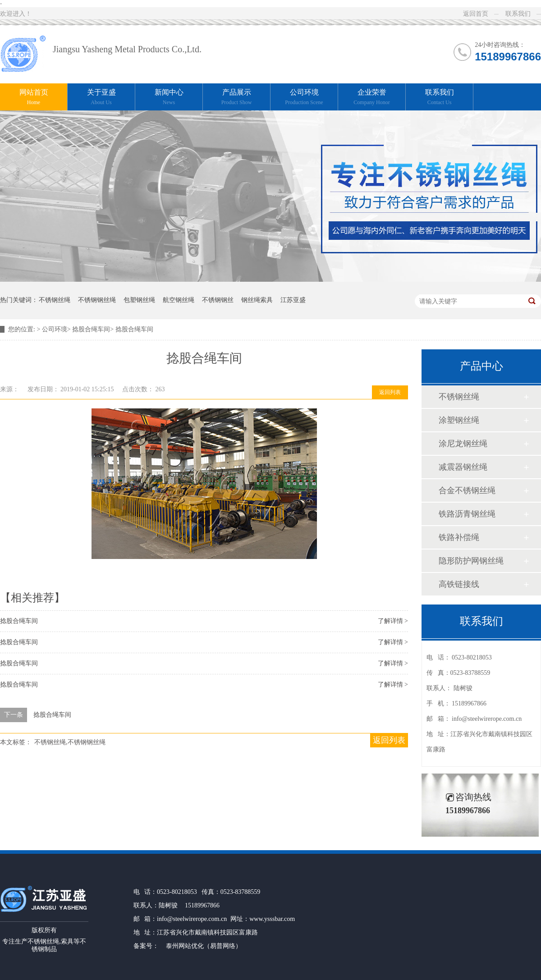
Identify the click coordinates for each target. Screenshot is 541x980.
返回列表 (390, 392)
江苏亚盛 (293, 300)
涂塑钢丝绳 (459, 420)
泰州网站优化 (185, 946)
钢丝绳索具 (257, 300)
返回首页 (476, 14)
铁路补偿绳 (459, 537)
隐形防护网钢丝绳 (471, 561)
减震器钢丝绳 (463, 467)
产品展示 (236, 98)
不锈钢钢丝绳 (97, 300)
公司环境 (304, 98)
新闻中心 (169, 98)
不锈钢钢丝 (218, 300)
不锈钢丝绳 (55, 300)
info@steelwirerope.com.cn (487, 719)
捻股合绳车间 (91, 329)
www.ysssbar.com (272, 919)
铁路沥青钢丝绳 (467, 514)
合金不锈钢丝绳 (467, 490)
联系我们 (518, 14)
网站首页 (34, 98)
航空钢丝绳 (179, 300)
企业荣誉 (372, 98)
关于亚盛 (101, 98)
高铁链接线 (459, 584)
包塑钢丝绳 (139, 300)
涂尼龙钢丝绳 (463, 444)
